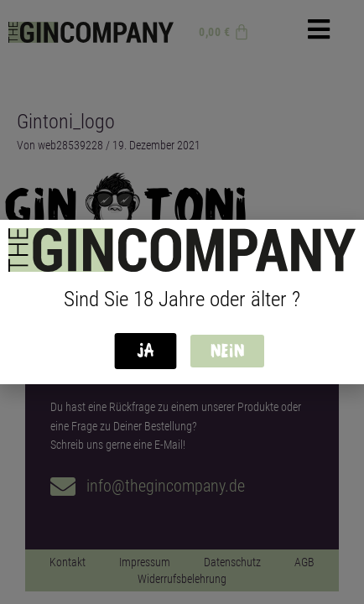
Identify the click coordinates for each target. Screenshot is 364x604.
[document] (182, 302)
